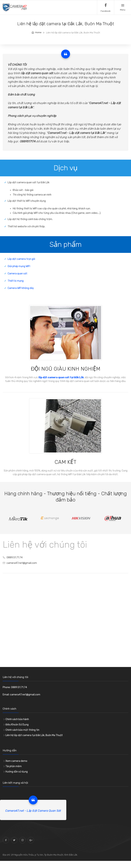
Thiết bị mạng (16, 281)
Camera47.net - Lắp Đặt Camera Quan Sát (33, 811)
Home (38, 32)
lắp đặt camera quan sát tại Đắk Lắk (61, 377)
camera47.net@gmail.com (22, 563)
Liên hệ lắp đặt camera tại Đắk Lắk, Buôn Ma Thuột (34, 735)
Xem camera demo (16, 761)
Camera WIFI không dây (21, 288)
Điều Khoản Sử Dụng (17, 725)
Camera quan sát (17, 274)
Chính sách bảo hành (17, 719)
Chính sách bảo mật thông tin (22, 730)
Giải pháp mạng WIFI (19, 266)
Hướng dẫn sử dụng (17, 772)
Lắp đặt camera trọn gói (21, 259)
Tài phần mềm (14, 766)
